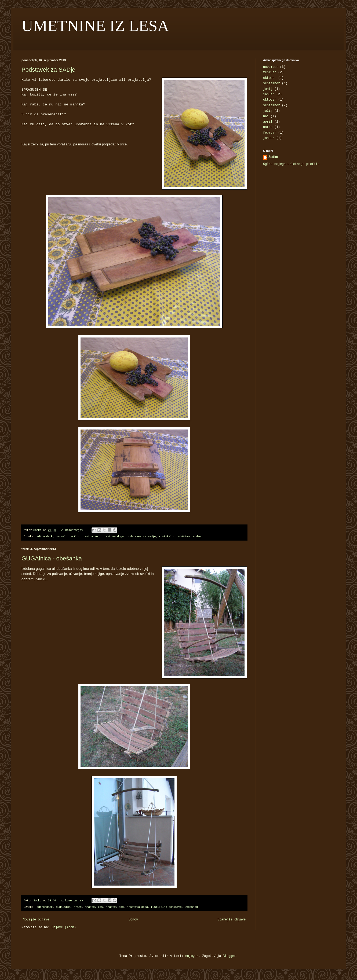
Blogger (229, 956)
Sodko (273, 157)
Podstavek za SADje (48, 70)
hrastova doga (113, 537)
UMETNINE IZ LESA (95, 26)
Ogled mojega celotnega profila (291, 164)
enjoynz (192, 956)
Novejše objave (36, 920)
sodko (197, 537)
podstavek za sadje (141, 537)
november (271, 67)
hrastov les (94, 907)
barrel (61, 537)
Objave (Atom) (64, 928)
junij (268, 89)
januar (269, 95)
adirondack (45, 537)
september (272, 84)
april (268, 122)
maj (266, 117)
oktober (270, 78)
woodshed (191, 907)
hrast (78, 907)
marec (268, 127)
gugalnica (63, 907)
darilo (74, 537)
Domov (133, 920)
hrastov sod (90, 537)
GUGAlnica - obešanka (52, 558)
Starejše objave (232, 920)
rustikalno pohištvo (174, 537)
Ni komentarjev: (73, 530)
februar (270, 73)
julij (268, 111)
